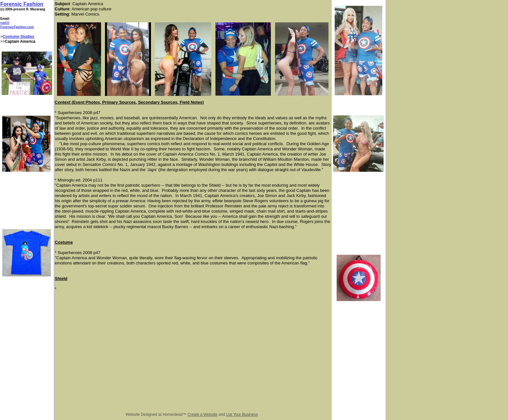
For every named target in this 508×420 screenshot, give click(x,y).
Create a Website (203, 414)
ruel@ (5, 23)
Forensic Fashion (22, 4)
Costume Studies (18, 37)
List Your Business (242, 414)
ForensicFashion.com (17, 27)
